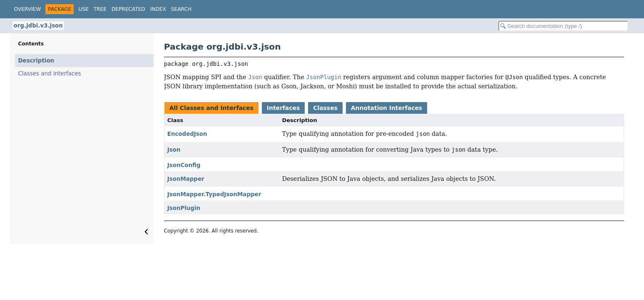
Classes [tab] (325, 108)
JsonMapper (186, 179)
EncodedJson (187, 134)
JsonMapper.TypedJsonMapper (214, 194)
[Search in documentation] (563, 26)
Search (181, 9)
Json (174, 150)
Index (158, 9)
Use (83, 9)
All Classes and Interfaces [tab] (211, 108)
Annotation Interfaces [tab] (387, 108)
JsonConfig (184, 165)
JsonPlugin (184, 208)
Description (36, 61)
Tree (100, 9)
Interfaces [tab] (283, 108)
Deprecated (128, 9)
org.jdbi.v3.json (38, 26)
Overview (28, 9)
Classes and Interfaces (50, 74)
